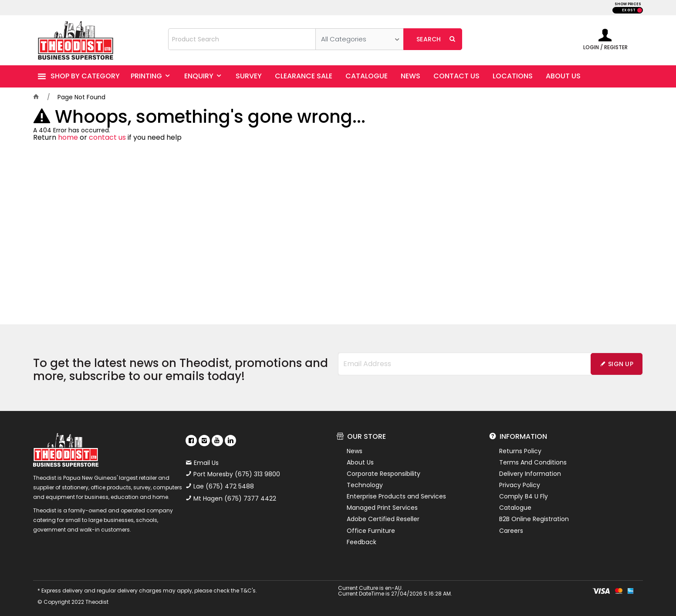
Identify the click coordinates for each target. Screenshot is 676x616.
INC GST (640, 10)
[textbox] (242, 39)
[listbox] (360, 39)
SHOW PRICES (628, 4)
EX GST (629, 10)
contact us (107, 137)
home (68, 137)
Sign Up (621, 364)
